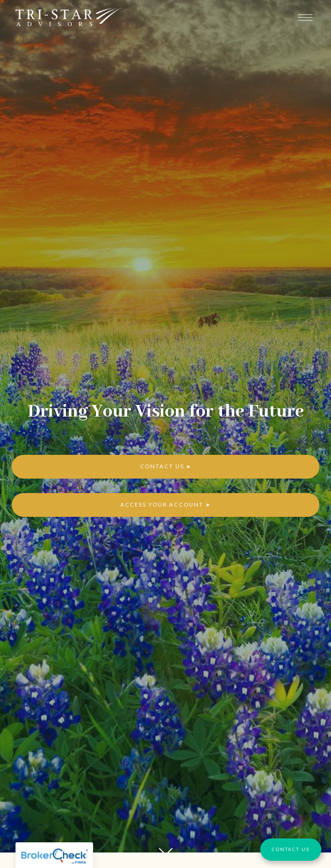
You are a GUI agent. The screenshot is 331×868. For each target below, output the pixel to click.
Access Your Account (162, 504)
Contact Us (162, 466)
